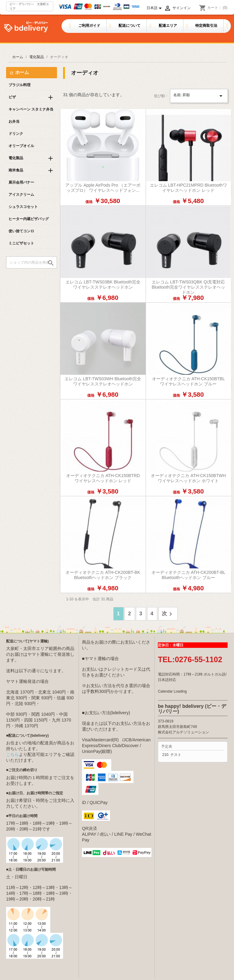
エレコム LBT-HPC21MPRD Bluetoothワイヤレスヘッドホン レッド (188, 188)
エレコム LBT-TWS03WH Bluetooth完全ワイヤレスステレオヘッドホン (103, 381)
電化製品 (16, 158)
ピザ (12, 97)
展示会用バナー (21, 182)
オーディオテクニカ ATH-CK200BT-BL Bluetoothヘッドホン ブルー (188, 575)
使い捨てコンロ (21, 231)
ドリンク (16, 134)
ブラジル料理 (19, 85)
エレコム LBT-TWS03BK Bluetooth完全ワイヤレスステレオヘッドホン (103, 285)
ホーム (22, 72)
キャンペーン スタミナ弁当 (31, 109)
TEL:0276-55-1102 (190, 659)
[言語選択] (155, 8)
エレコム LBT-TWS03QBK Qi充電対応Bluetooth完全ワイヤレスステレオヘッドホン (188, 287)
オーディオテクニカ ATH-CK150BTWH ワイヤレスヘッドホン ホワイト (188, 478)
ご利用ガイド (89, 26)
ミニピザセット (21, 243)
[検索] (32, 262)
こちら (12, 754)
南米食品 (16, 170)
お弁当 (14, 121)
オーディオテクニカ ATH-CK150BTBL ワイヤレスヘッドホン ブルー (188, 381)
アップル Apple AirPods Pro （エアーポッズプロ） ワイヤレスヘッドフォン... (103, 188)
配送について (129, 26)
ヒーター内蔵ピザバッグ (29, 219)
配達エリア (168, 26)
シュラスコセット (23, 207)
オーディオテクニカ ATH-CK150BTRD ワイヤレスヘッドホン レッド (103, 478)
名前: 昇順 (199, 96)
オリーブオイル (21, 146)
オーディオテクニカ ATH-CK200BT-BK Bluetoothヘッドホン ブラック (103, 575)
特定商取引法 (206, 26)
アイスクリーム (21, 195)
